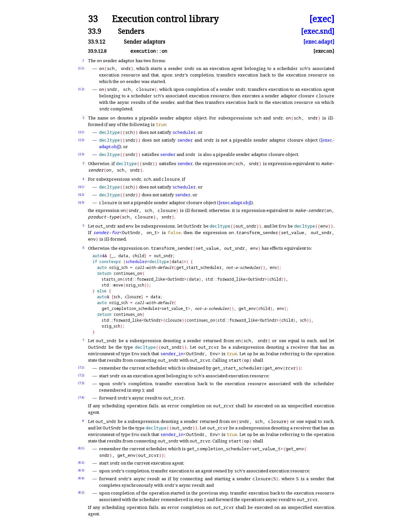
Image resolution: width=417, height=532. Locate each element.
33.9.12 (97, 42)
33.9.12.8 (97, 51)
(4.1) (81, 187)
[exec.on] (324, 51)
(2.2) (81, 140)
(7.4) (81, 397)
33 (93, 19)
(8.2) (81, 462)
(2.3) (81, 154)
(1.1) (81, 68)
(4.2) (81, 195)
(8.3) (81, 470)
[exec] (322, 19)
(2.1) (81, 132)
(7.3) (81, 383)
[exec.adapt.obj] (235, 203)
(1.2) (81, 89)
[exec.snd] (318, 31)
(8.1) (81, 448)
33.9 (95, 31)
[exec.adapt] (319, 42)
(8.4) (81, 478)
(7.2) (81, 375)
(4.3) (81, 202)
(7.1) (81, 367)
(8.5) (81, 492)
